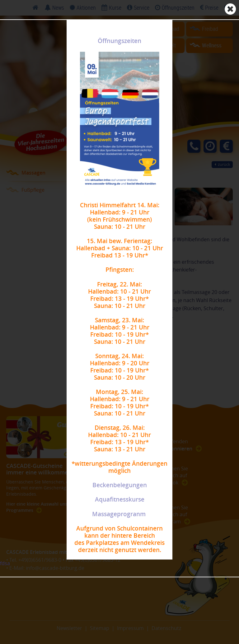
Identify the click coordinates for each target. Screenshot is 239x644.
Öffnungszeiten (119, 41)
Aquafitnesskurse (120, 499)
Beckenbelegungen (120, 485)
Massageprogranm (119, 514)
